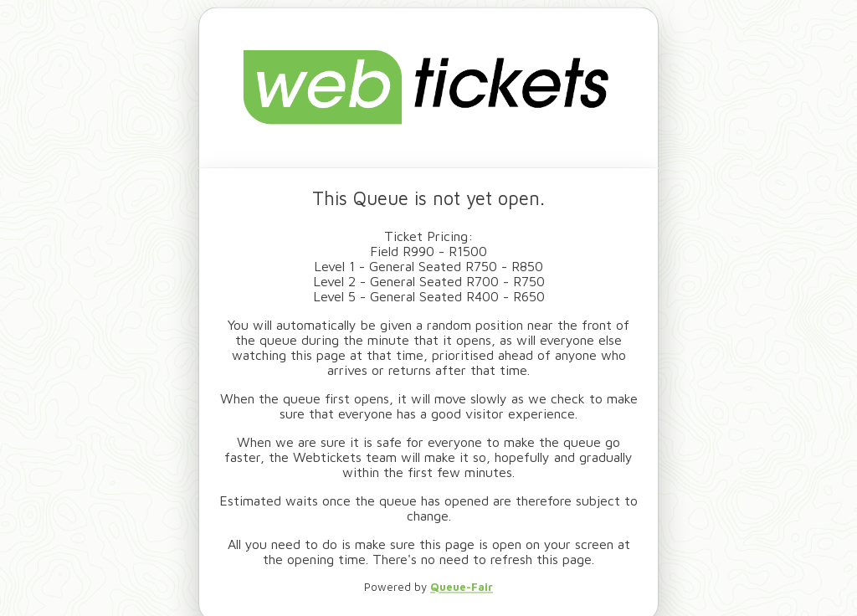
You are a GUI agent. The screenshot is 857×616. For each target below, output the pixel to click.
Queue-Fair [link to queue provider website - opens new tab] (462, 587)
